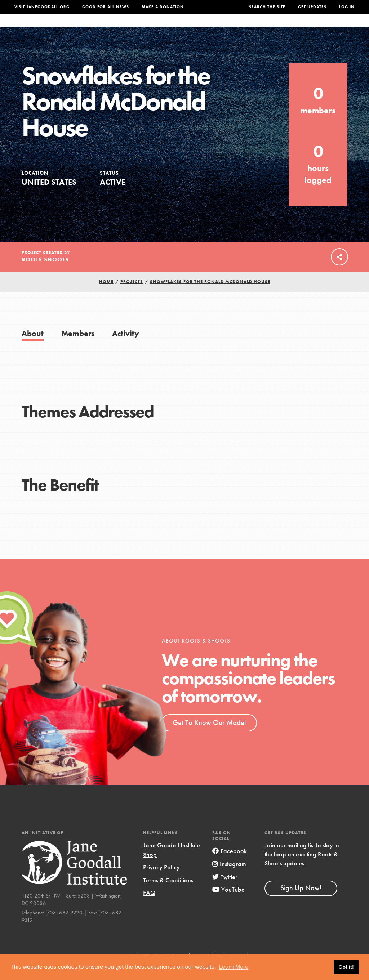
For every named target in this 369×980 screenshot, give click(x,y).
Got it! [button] (346, 967)
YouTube (228, 904)
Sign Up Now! (301, 902)
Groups (294, 28)
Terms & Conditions (168, 894)
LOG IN (347, 7)
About (105, 28)
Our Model (226, 28)
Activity (126, 348)
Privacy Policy (161, 881)
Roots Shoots (45, 274)
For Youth (136, 28)
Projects (262, 28)
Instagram (229, 878)
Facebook (230, 865)
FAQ (149, 907)
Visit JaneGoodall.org (42, 7)
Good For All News (106, 7)
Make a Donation (163, 7)
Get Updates (312, 7)
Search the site (267, 7)
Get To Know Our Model (209, 737)
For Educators (181, 28)
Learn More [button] (234, 967)
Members (78, 348)
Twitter (225, 891)
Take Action (333, 28)
